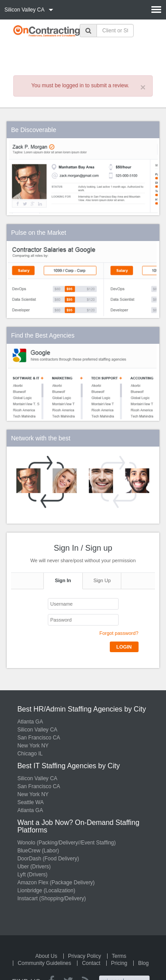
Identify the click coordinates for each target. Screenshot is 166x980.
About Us (46, 956)
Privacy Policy (85, 956)
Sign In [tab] (63, 580)
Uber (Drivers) (34, 867)
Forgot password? (119, 633)
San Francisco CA (39, 738)
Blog (143, 963)
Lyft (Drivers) (32, 875)
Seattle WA (31, 802)
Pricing (119, 963)
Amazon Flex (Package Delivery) (56, 883)
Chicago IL (30, 754)
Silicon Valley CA (37, 730)
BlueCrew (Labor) (38, 851)
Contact (91, 963)
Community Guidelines (44, 963)
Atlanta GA (30, 722)
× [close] (143, 87)
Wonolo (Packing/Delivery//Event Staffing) (66, 843)
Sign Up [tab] (102, 580)
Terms (119, 956)
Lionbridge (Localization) (46, 891)
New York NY (33, 746)
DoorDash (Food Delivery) (48, 859)
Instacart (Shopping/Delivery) (52, 898)
